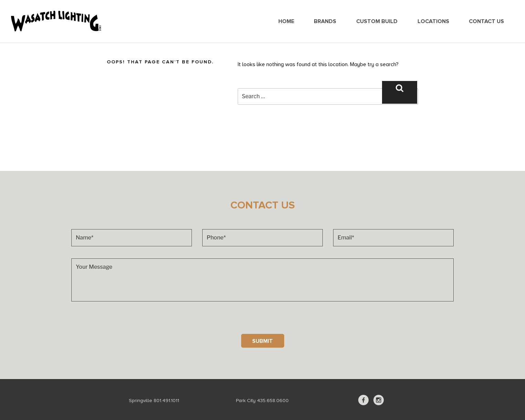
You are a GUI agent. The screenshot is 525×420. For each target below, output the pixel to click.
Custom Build (377, 21)
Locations (433, 21)
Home (286, 21)
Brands (325, 21)
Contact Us (486, 21)
